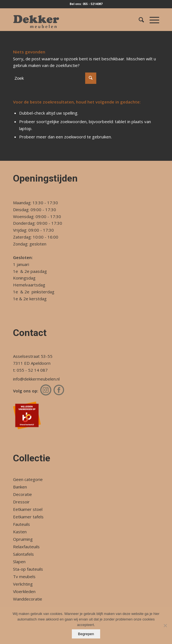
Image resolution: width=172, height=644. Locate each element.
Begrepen (86, 634)
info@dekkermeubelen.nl (36, 379)
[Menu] (152, 20)
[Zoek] (139, 20)
